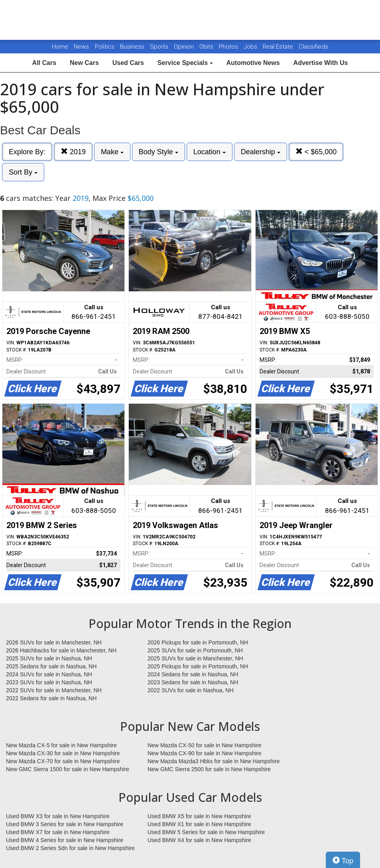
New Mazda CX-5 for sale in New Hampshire (61, 745)
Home (60, 47)
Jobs (251, 47)
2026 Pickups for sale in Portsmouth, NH (198, 642)
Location (210, 152)
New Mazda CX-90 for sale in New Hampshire (205, 753)
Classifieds (313, 47)
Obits (207, 47)
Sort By (23, 172)
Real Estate (279, 47)
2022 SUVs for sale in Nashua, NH (191, 690)
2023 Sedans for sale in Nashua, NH (193, 682)
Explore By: (27, 152)
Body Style (158, 152)
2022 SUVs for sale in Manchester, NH (54, 690)
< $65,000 (316, 152)
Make (112, 152)
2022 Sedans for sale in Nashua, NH (51, 698)
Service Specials (185, 63)
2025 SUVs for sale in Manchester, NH (195, 658)
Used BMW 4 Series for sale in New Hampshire (65, 840)
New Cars (84, 63)
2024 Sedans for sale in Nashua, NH (193, 674)
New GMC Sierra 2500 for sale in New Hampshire (209, 769)
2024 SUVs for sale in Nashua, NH (49, 674)
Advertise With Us (321, 63)
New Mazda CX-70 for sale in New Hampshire (63, 761)
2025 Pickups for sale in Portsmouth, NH (198, 666)
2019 (73, 152)
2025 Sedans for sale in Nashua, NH (51, 666)
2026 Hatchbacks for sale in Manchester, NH (61, 650)
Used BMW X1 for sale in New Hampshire (199, 824)
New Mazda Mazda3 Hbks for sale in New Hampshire (214, 761)
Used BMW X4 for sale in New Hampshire (199, 840)
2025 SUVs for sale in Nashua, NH (49, 658)
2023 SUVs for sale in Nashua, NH (49, 682)
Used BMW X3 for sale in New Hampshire (58, 816)
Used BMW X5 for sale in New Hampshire (199, 816)
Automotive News (253, 63)
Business (133, 47)
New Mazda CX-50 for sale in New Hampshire (205, 745)
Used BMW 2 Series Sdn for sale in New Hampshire (70, 848)
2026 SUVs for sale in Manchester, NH (54, 642)
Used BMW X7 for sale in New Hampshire (58, 832)
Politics (105, 47)
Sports (160, 47)
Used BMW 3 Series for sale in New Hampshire (65, 824)
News (81, 47)
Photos (229, 47)
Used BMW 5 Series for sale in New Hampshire (206, 832)
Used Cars (128, 63)
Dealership (261, 152)
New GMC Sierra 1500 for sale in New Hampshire (68, 769)
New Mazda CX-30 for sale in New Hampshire (63, 753)
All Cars (44, 63)
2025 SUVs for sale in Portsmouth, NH (195, 650)
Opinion (185, 47)
